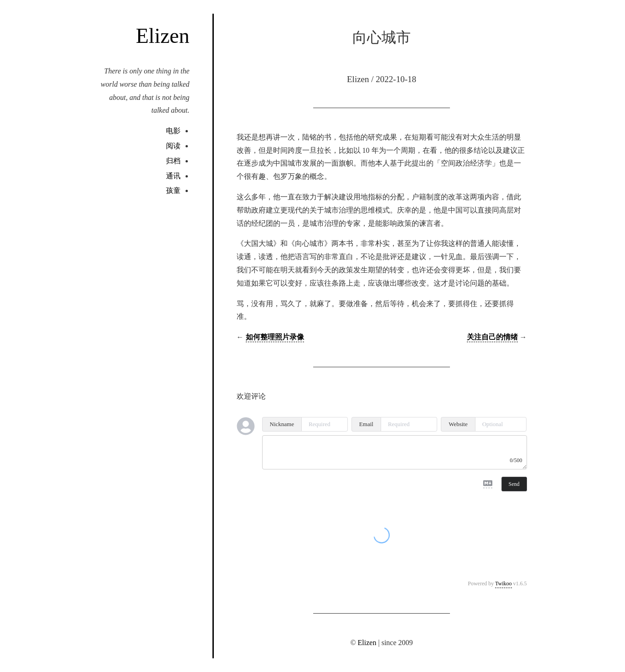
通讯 (173, 176)
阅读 (173, 146)
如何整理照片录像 (275, 337)
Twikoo (504, 583)
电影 (173, 131)
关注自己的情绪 (492, 337)
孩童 (173, 190)
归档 (173, 161)
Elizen (163, 36)
